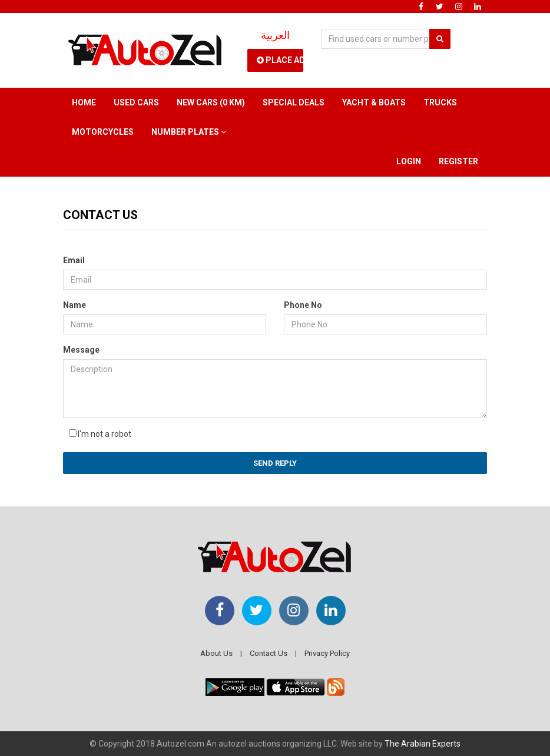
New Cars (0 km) (211, 102)
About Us (216, 653)
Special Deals (294, 102)
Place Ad (280, 60)
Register (458, 161)
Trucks (440, 102)
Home (84, 102)
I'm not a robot (105, 434)
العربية (275, 35)
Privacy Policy (327, 653)
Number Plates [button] (189, 132)
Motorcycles (103, 132)
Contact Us (269, 653)
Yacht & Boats (374, 102)
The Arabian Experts (423, 744)
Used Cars (136, 102)
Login (409, 161)
